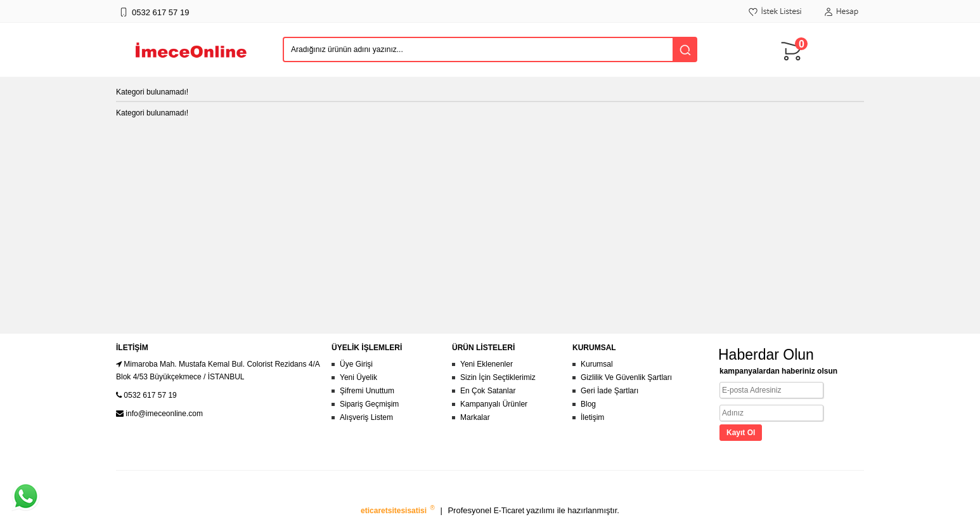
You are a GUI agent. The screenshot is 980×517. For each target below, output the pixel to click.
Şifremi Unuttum (367, 391)
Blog (588, 404)
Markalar (475, 417)
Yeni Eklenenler (487, 364)
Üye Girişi (356, 364)
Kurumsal (597, 364)
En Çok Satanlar (488, 391)
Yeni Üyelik (358, 377)
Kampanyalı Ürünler (494, 404)
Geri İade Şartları (609, 391)
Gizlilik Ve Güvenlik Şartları (626, 377)
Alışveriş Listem (366, 417)
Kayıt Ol (741, 433)
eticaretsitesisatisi (395, 511)
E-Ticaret (510, 511)
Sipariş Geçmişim (369, 404)
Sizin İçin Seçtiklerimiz (498, 377)
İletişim (592, 417)
